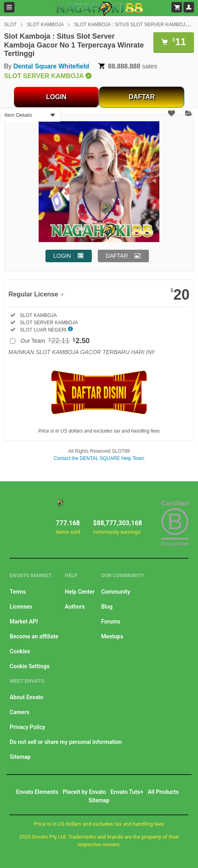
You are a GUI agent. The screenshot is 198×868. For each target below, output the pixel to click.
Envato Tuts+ (127, 792)
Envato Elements (37, 792)
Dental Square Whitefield (51, 66)
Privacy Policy (27, 727)
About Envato (27, 697)
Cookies (20, 651)
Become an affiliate (34, 636)
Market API (24, 621)
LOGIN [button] (62, 256)
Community (115, 592)
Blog (107, 607)
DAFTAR (142, 97)
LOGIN (56, 97)
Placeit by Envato (85, 792)
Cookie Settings (30, 666)
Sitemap (20, 757)
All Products (163, 792)
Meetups (112, 636)
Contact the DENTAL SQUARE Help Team (99, 458)
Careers (20, 712)
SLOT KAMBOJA (45, 25)
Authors (75, 607)
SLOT (10, 25)
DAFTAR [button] (117, 256)
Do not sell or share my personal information (66, 742)
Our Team (55, 341)
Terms (18, 592)
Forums (111, 621)
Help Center (80, 592)
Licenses (21, 607)
